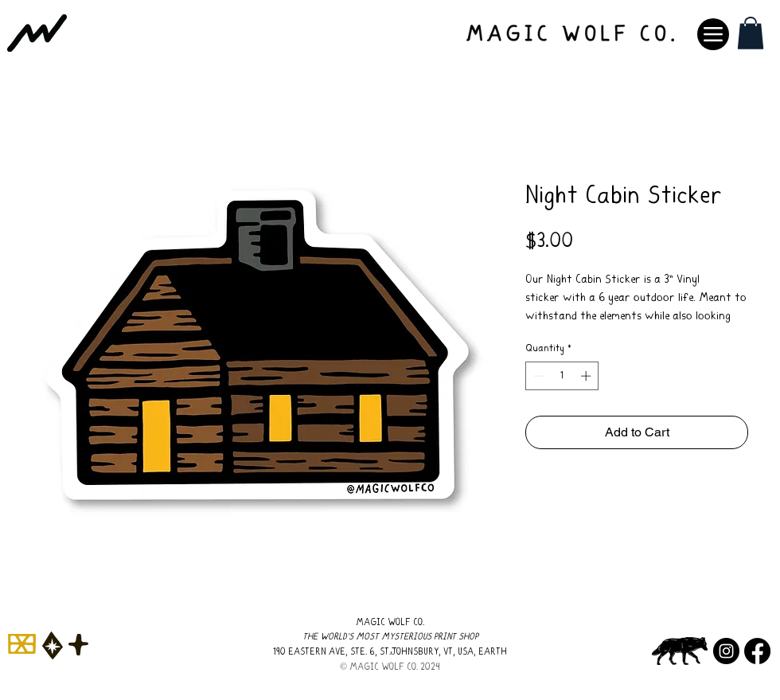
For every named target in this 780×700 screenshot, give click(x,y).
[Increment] (587, 376)
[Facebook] (757, 651)
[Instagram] (726, 651)
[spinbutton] (562, 376)
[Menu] (713, 34)
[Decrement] (537, 376)
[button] (751, 33)
